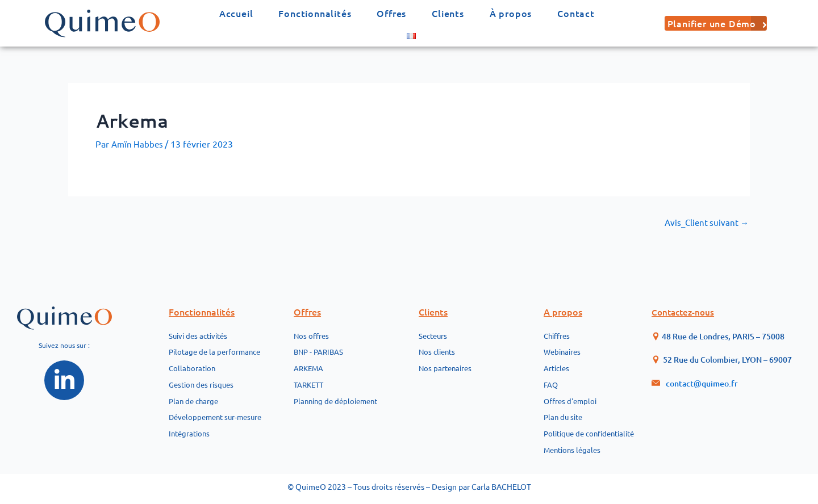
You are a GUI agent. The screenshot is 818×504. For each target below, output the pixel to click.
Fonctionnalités (315, 13)
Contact (576, 13)
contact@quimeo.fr (702, 370)
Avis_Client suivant (705, 222)
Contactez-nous (685, 299)
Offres (391, 13)
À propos (511, 13)
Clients (448, 13)
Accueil (236, 13)
